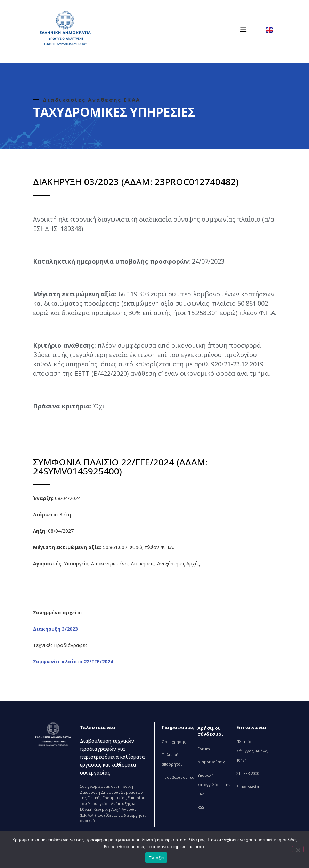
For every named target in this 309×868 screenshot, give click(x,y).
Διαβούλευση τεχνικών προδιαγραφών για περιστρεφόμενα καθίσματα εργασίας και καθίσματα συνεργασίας (112, 757)
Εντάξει (156, 858)
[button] (243, 30)
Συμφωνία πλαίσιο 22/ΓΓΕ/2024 (73, 662)
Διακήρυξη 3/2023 (55, 629)
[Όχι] (298, 849)
